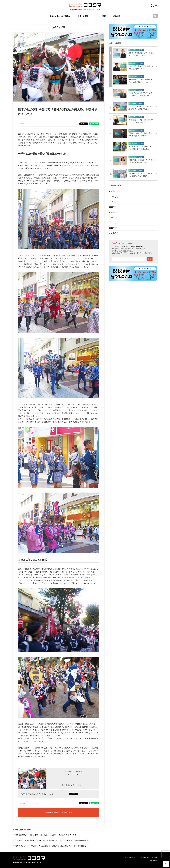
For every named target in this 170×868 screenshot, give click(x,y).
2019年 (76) (114, 228)
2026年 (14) (114, 191)
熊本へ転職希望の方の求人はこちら (59, 812)
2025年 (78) (114, 197)
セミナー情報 (101, 16)
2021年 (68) (114, 217)
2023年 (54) (114, 207)
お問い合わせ (129, 857)
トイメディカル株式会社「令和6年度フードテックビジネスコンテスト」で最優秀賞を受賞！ (51, 840)
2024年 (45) (114, 202)
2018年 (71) (114, 233)
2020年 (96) (114, 223)
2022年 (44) (114, 212)
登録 (150, 259)
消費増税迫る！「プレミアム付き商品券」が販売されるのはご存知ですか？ (45, 835)
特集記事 (117, 16)
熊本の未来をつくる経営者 (60, 16)
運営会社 (155, 857)
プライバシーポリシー (142, 857)
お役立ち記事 (83, 16)
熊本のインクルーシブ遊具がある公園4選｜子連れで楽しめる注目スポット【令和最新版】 (51, 846)
